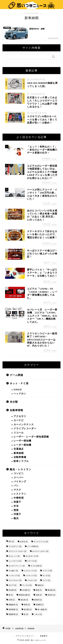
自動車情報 (16, 410)
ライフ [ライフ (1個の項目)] (46, 580)
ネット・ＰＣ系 (19, 383)
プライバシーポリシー (25, 636)
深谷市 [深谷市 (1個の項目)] (51, 595)
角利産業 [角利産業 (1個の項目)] (13, 609)
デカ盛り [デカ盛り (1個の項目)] (13, 571)
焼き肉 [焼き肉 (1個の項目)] (24, 600)
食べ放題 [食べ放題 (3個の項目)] (42, 609)
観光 (16, 518)
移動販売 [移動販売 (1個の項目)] (13, 605)
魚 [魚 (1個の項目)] (26, 614)
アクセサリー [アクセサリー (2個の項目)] (15, 546)
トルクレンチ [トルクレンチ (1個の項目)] (30, 571)
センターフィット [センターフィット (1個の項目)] (17, 566)
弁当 (16, 506)
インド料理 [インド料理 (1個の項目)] (33, 546)
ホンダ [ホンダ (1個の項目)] (46, 576)
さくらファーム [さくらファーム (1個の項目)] (41, 542)
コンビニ (19, 473)
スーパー (19, 478)
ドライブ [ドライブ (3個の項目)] (47, 571)
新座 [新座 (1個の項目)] (39, 590)
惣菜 (16, 510)
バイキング (20, 482)
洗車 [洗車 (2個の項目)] (39, 595)
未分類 (14, 402)
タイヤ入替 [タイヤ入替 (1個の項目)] (36, 566)
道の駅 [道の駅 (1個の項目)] (28, 609)
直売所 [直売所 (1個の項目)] (38, 600)
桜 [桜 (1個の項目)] (11, 595)
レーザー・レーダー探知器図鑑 (31, 437)
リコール (19, 433)
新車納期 (19, 453)
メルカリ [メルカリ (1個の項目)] (32, 580)
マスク (17, 490)
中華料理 (19, 498)
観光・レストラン (20, 469)
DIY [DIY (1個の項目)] (11, 542)
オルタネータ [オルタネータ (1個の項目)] (32, 556)
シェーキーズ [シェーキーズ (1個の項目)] (15, 561)
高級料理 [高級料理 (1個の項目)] (13, 614)
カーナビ (19, 420)
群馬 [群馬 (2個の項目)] (27, 605)
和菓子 (17, 502)
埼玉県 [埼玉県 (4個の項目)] (12, 590)
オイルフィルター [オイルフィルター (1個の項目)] (40, 551)
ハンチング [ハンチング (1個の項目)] (14, 576)
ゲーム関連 (16, 375)
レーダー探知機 (22, 445)
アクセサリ (20, 416)
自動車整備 (20, 457)
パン (16, 486)
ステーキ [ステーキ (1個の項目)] (32, 561)
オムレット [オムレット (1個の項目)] (14, 556)
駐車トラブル (21, 461)
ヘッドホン (20, 394)
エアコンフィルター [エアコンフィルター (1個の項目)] (17, 551)
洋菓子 (17, 514)
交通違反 (19, 449)
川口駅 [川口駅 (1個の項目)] (26, 590)
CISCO (18, 390)
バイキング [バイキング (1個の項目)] (31, 576)
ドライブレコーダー (25, 429)
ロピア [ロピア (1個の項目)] (12, 585)
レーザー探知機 (22, 441)
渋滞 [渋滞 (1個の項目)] (12, 600)
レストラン (20, 494)
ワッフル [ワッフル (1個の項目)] (27, 585)
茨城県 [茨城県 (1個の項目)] (40, 605)
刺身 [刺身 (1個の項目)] (40, 585)
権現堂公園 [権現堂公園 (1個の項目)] (24, 595)
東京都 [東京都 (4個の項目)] (51, 590)
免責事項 (44, 636)
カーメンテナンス (24, 425)
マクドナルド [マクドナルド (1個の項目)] (15, 580)
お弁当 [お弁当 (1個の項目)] (24, 542)
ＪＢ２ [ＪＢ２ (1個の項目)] (38, 614)
